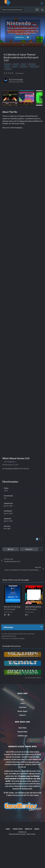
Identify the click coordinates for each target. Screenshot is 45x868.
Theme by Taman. (31, 834)
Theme (8, 829)
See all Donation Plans (33, 678)
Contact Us (22, 715)
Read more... (22, 37)
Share (11, 549)
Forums (23, 703)
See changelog (10, 462)
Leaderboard (22, 707)
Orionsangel (17, 80)
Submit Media (23, 728)
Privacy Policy (18, 829)
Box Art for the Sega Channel (16, 607)
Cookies (37, 829)
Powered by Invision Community (17, 834)
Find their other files (16, 82)
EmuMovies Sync (22, 736)
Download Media (23, 732)
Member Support (22, 711)
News (23, 699)
